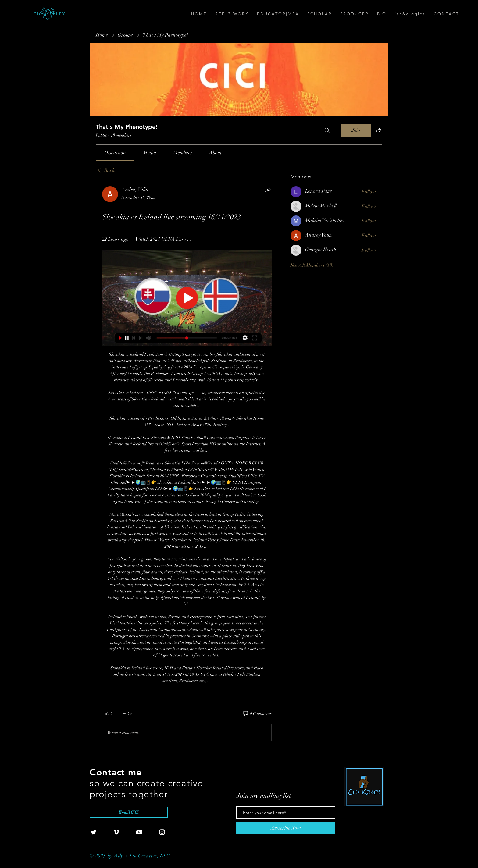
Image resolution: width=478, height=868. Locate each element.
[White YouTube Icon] (139, 832)
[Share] (268, 190)
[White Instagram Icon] (162, 832)
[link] (115, 153)
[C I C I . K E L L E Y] (68, 14)
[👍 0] (109, 713)
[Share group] (379, 130)
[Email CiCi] (129, 812)
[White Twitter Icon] (93, 832)
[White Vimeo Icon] (116, 832)
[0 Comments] (257, 714)
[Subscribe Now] (286, 828)
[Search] (327, 130)
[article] (187, 465)
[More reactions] (127, 713)
